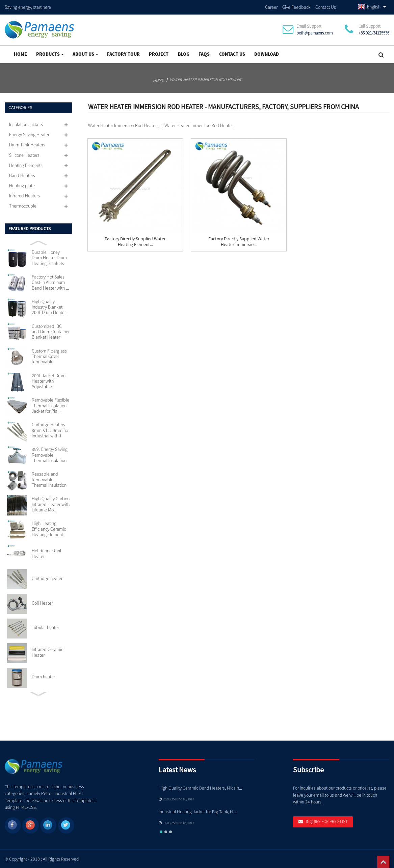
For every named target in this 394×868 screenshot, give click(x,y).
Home (20, 53)
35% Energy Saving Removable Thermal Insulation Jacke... (50, 454)
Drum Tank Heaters (27, 144)
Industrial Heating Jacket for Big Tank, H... (197, 811)
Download (267, 53)
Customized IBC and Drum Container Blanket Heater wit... (51, 331)
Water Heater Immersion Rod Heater (205, 78)
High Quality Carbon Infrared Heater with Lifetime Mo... (51, 503)
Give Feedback (296, 6)
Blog (184, 53)
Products (50, 53)
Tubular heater (45, 626)
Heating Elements (26, 164)
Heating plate (22, 185)
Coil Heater (42, 602)
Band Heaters (22, 174)
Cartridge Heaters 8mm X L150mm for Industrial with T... (50, 429)
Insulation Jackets (26, 123)
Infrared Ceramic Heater (47, 651)
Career (271, 6)
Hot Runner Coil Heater (46, 552)
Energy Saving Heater (29, 134)
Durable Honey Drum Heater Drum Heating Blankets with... (49, 257)
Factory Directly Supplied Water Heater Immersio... (239, 241)
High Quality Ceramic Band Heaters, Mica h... (200, 787)
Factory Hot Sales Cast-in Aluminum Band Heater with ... (50, 281)
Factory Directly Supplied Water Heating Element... (135, 241)
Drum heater (43, 676)
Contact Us (326, 6)
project (159, 53)
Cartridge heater (47, 577)
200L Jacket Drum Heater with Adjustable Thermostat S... (49, 380)
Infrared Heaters (24, 195)
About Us (85, 53)
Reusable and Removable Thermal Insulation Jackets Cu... (49, 478)
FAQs (204, 53)
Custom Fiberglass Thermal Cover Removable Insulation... (49, 355)
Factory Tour (123, 53)
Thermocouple (23, 205)
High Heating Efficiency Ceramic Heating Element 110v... (49, 528)
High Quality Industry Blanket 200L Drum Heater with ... (49, 306)
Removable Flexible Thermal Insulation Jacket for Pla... (50, 404)
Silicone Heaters (24, 154)
